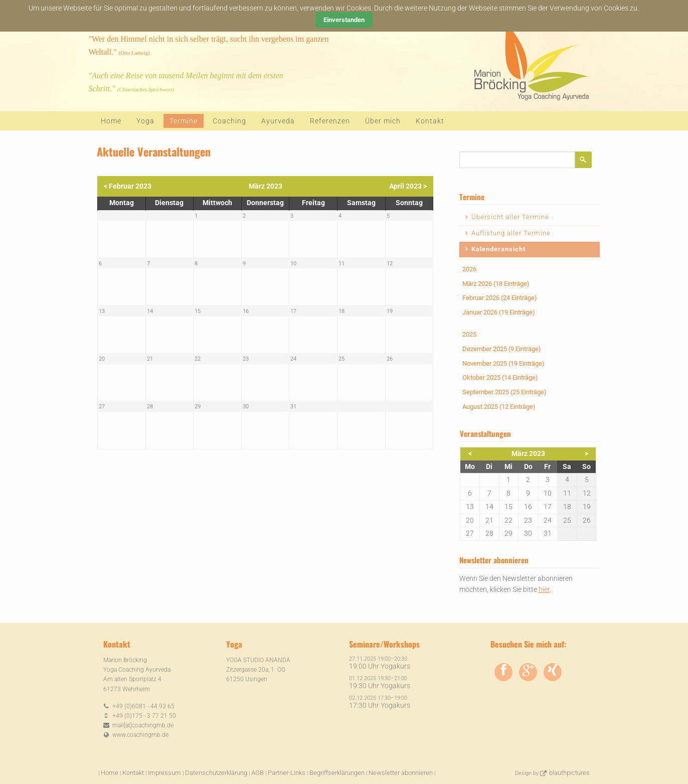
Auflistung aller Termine (511, 233)
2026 (469, 269)
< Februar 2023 (128, 186)
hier (544, 589)
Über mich (383, 121)
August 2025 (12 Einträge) (499, 407)
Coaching (229, 121)
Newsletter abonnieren (401, 773)
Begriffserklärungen (337, 773)
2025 (469, 334)
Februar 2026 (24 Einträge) (500, 298)
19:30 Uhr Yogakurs (380, 686)
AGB (257, 773)
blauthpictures (569, 773)
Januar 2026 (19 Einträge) (499, 312)
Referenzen (330, 121)
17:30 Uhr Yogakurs (380, 705)
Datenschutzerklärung (216, 773)
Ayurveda (278, 121)
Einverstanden (344, 20)
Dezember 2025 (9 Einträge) (502, 349)
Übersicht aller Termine (510, 217)
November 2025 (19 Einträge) (503, 363)
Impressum (164, 773)
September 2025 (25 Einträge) (504, 392)
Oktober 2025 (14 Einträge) (500, 377)
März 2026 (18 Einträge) (496, 284)
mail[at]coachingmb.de (143, 725)
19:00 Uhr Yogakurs (380, 666)
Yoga (145, 121)
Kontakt (430, 121)
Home (111, 121)
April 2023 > (408, 186)
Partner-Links (287, 773)
